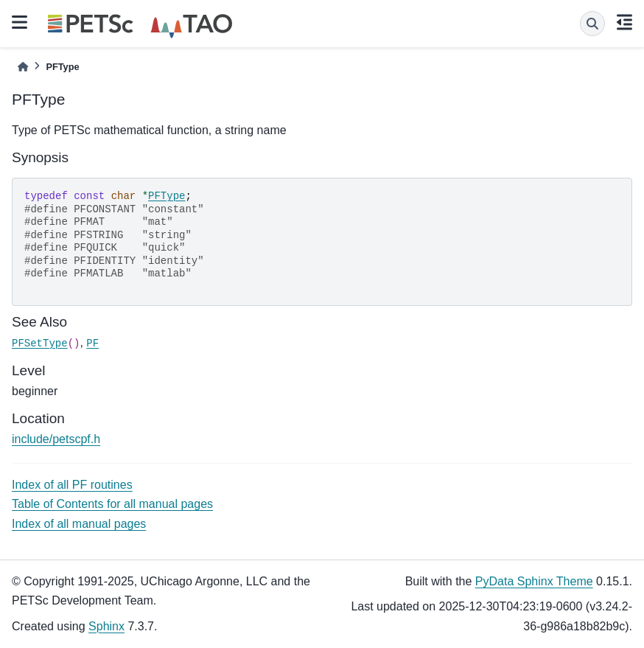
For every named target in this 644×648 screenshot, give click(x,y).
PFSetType (40, 344)
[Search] (592, 24)
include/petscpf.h (56, 439)
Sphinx (106, 626)
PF (92, 344)
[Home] (23, 67)
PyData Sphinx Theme (534, 581)
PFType (167, 196)
